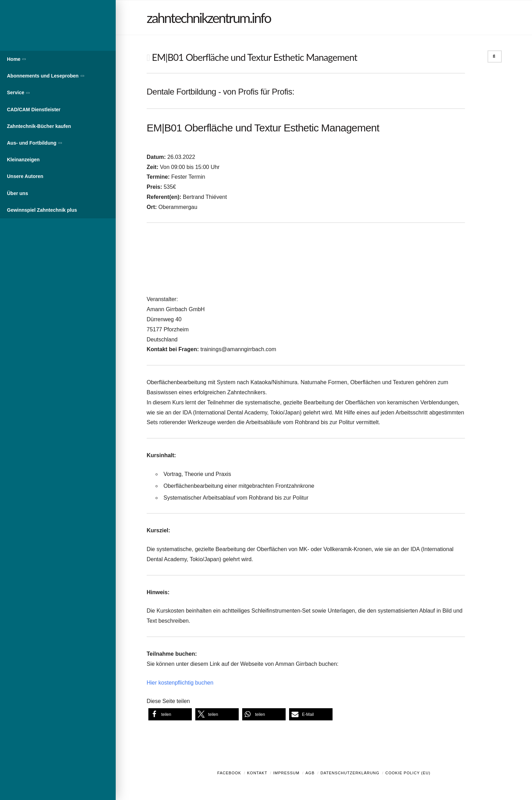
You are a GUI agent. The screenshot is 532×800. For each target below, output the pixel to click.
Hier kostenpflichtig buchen (180, 683)
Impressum (286, 773)
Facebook (229, 773)
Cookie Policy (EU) (408, 773)
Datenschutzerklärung (350, 773)
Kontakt (257, 773)
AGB (310, 773)
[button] (170, 714)
